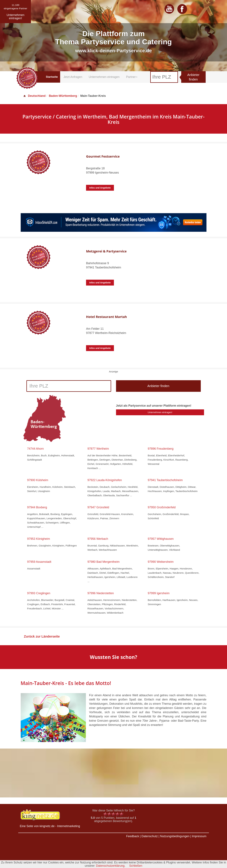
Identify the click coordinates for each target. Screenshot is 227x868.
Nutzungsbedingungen (175, 836)
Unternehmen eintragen (104, 77)
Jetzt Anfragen (73, 77)
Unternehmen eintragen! (160, 412)
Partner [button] (132, 77)
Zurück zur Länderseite (42, 636)
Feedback (133, 836)
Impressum (199, 836)
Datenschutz (150, 836)
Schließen (136, 866)
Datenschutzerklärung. (111, 866)
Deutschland (34, 96)
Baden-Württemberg (63, 96)
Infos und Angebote (100, 188)
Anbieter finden (193, 77)
